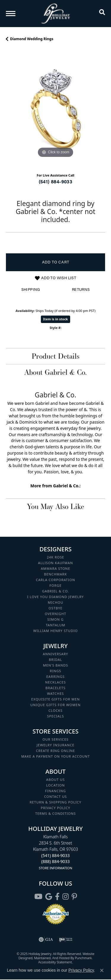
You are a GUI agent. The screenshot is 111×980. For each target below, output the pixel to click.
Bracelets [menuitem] (56, 688)
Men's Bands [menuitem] (55, 665)
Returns (81, 289)
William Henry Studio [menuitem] (55, 631)
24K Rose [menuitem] (55, 557)
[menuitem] (46, 940)
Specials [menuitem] (55, 716)
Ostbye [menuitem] (55, 608)
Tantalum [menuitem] (56, 625)
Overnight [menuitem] (55, 614)
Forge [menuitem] (55, 585)
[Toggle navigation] (11, 14)
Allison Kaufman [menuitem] (56, 563)
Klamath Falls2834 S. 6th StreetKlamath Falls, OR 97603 (56, 852)
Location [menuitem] (55, 785)
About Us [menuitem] (55, 780)
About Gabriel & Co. (55, 372)
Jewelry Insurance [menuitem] (55, 745)
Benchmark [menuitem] (56, 574)
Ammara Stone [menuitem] (55, 568)
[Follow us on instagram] (66, 897)
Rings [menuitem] (55, 671)
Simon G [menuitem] (55, 619)
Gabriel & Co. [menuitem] (55, 591)
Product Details (55, 356)
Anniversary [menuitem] (55, 654)
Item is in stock (56, 319)
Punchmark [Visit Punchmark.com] (83, 958)
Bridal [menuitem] (55, 660)
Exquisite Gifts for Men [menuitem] (56, 699)
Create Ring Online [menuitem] (56, 751)
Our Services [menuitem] (55, 739)
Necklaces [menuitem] (56, 682)
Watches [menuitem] (55, 693)
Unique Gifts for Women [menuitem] (56, 705)
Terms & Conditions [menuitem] (55, 813)
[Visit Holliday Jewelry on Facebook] (57, 897)
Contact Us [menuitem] (55, 796)
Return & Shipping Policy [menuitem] (55, 802)
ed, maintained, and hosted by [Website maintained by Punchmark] (52, 958)
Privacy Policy (81, 970)
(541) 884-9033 (56, 181)
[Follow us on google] (49, 897)
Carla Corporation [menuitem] (55, 580)
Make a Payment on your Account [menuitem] (56, 756)
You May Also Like (55, 506)
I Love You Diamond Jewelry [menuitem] (55, 597)
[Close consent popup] (102, 970)
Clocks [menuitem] (56, 710)
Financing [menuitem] (55, 791)
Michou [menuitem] (55, 602)
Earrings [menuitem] (56, 677)
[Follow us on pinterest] (74, 897)
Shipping (31, 289)
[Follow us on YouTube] (38, 897)
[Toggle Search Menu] (102, 13)
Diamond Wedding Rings (32, 39)
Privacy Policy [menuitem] (56, 808)
